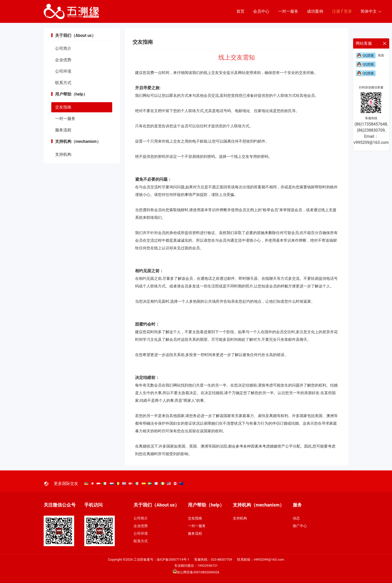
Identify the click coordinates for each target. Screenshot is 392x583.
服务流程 (63, 130)
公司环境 (63, 71)
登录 (348, 11)
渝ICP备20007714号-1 (173, 559)
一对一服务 (288, 11)
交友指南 (63, 107)
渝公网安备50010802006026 (196, 572)
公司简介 (63, 48)
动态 (296, 518)
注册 (336, 11)
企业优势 (63, 60)
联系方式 (63, 83)
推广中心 (300, 526)
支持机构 (63, 154)
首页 (240, 11)
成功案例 (315, 11)
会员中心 (261, 11)
